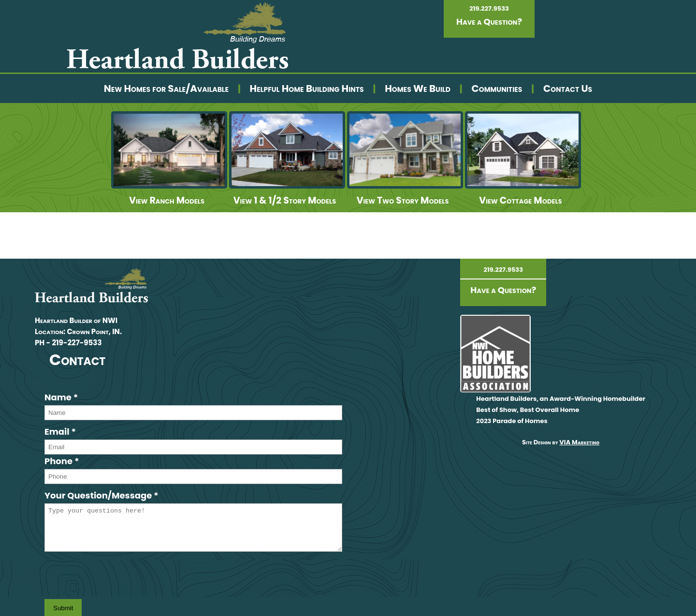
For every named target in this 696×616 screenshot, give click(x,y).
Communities (497, 88)
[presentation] (118, 575)
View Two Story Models (403, 200)
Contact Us (568, 88)
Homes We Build (418, 88)
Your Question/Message (101, 495)
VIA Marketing (579, 442)
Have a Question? (489, 22)
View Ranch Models (167, 200)
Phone (62, 461)
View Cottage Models (520, 200)
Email (60, 432)
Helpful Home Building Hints (307, 88)
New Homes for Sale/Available (166, 88)
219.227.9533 (489, 8)
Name (61, 397)
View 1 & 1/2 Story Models (285, 200)
